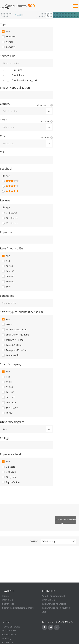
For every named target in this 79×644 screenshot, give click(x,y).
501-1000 (8, 397)
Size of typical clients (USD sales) (21, 312)
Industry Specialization (15, 88)
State (3, 120)
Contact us (8, 642)
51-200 (7, 387)
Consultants (20, 6)
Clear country (43, 105)
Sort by (34, 541)
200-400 (8, 276)
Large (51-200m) (12, 345)
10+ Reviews (10, 218)
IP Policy (7, 638)
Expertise (6, 232)
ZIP (2, 152)
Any (6, 32)
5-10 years (9, 472)
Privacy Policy (9, 631)
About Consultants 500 (54, 596)
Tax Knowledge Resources (56, 608)
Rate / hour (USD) (11, 248)
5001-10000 (10, 408)
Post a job (8, 600)
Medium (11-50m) (13, 340)
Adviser (7, 42)
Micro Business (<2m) (14, 330)
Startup (7, 324)
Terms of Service (11, 627)
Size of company (11, 364)
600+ (6, 287)
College (5, 438)
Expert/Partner (11, 482)
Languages (7, 296)
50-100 (7, 266)
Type (3, 24)
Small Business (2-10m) (15, 335)
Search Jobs (8, 604)
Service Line (8, 56)
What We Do (48, 600)
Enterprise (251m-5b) (14, 350)
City (2, 136)
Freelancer (9, 37)
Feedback (6, 169)
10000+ (7, 413)
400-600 (8, 282)
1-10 (6, 377)
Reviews (5, 200)
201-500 (8, 392)
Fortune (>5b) (10, 355)
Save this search (69, 520)
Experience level (10, 454)
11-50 (7, 382)
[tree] (26, 75)
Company (8, 47)
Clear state (44, 121)
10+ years (9, 477)
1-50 (6, 261)
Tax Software (16, 75)
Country (5, 104)
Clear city (45, 138)
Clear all (58, 520)
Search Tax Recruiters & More (18, 608)
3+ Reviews (9, 213)
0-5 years (8, 467)
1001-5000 (9, 403)
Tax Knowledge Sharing (54, 604)
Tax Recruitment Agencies (23, 80)
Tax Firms (14, 70)
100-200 (8, 271)
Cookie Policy (9, 634)
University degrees (12, 422)
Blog (44, 612)
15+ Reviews (10, 223)
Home (8, 15)
